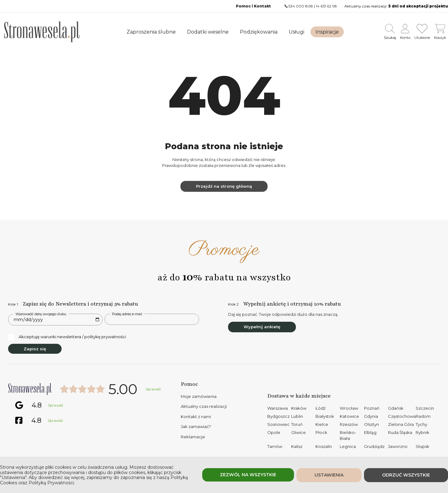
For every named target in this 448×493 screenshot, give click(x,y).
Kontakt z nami (196, 417)
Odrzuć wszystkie (406, 475)
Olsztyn (371, 424)
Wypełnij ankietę (262, 327)
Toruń (297, 424)
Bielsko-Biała (348, 435)
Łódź (321, 408)
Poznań (372, 408)
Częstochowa (402, 416)
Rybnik (422, 432)
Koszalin (324, 446)
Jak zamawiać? (196, 426)
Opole (274, 432)
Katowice (349, 416)
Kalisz (297, 446)
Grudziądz (374, 446)
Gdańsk (396, 408)
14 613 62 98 (326, 6)
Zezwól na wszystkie (248, 475)
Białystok (325, 416)
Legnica (348, 446)
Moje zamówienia (199, 396)
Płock (321, 432)
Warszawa (278, 408)
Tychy (421, 424)
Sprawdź (153, 389)
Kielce (322, 424)
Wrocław (349, 408)
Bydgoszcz (278, 416)
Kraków (299, 408)
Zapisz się (35, 349)
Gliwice (299, 432)
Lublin (297, 416)
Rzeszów (349, 424)
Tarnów (275, 446)
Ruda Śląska (400, 432)
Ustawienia (329, 475)
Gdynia (371, 416)
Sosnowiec (278, 424)
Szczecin (425, 408)
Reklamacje (193, 437)
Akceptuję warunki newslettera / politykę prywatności (67, 337)
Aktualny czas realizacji (204, 406)
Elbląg (370, 432)
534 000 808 (301, 6)
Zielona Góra (401, 424)
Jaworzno (398, 446)
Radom (423, 416)
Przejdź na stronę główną (224, 186)
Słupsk (422, 446)
